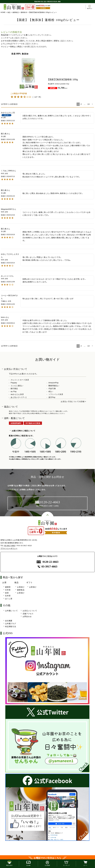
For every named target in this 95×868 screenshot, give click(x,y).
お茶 (4, 582)
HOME (3, 12)
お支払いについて (30, 611)
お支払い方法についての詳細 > (73, 401)
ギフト (29, 582)
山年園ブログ (11, 624)
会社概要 (9, 621)
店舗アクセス (28, 614)
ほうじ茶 (9, 599)
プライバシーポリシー (9, 548)
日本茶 (8, 590)
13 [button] (89, 104)
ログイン (90, 7)
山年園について (11, 611)
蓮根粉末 (24, 12)
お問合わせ (27, 616)
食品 (9, 12)
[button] (92, 104)
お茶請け (21, 587)
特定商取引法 (11, 627)
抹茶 (7, 593)
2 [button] (81, 104)
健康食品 (16, 12)
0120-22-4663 (47, 562)
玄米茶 (8, 596)
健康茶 (8, 587)
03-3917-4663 (10, 546)
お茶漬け (21, 593)
